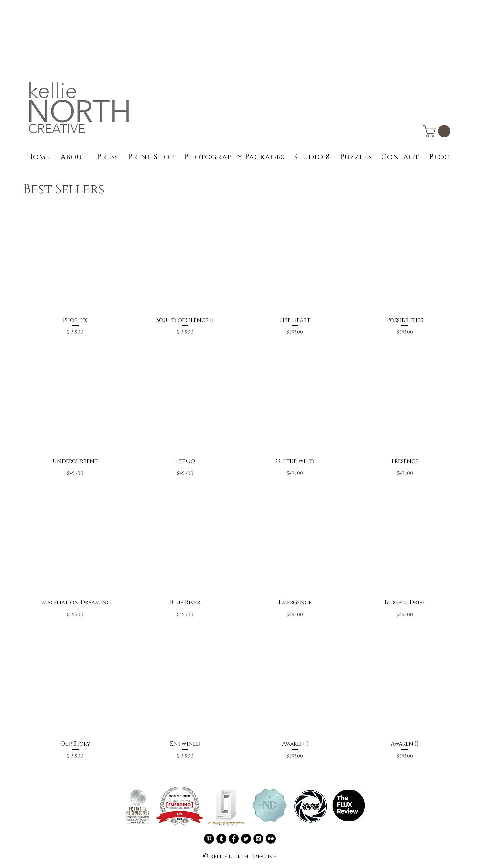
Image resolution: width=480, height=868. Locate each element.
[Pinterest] (209, 839)
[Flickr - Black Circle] (271, 839)
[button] (438, 131)
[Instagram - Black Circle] (258, 839)
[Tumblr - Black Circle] (221, 839)
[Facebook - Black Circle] (234, 839)
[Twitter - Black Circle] (246, 839)
